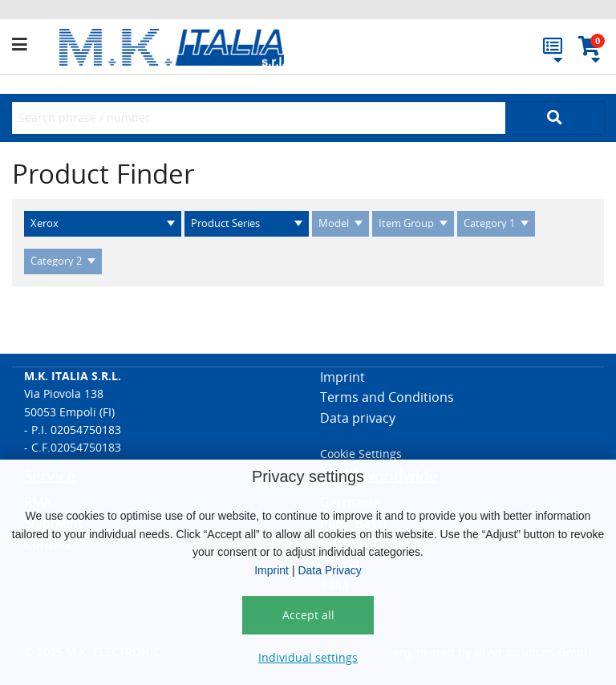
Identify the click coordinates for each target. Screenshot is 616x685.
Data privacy (358, 418)
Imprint (272, 570)
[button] (36, 45)
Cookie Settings (361, 454)
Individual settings (308, 657)
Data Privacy (329, 570)
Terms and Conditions (387, 397)
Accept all (308, 615)
